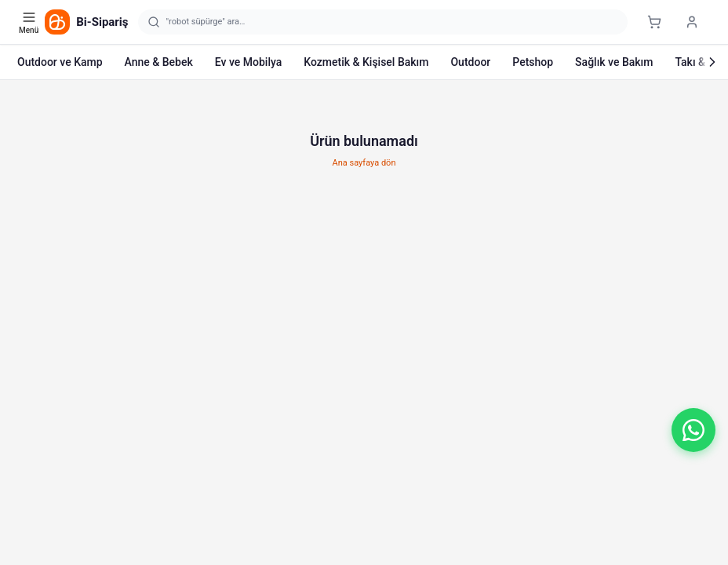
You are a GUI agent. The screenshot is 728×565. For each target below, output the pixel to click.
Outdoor (470, 62)
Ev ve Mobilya (248, 62)
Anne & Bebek (159, 62)
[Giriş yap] (692, 22)
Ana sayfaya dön (364, 163)
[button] (693, 430)
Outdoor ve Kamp (60, 62)
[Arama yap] (383, 22)
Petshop (533, 62)
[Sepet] (654, 22)
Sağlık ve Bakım (614, 62)
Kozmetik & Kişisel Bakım (366, 62)
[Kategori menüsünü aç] (30, 22)
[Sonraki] (712, 62)
